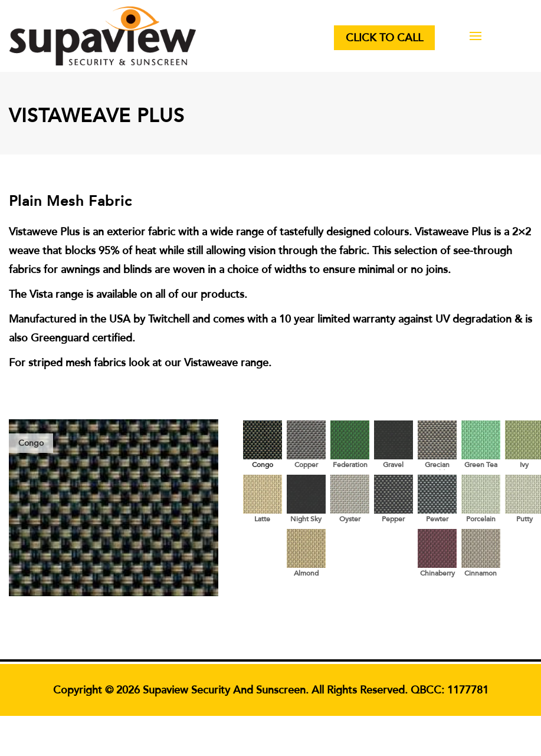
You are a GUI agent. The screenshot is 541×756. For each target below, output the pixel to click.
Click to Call (384, 38)
